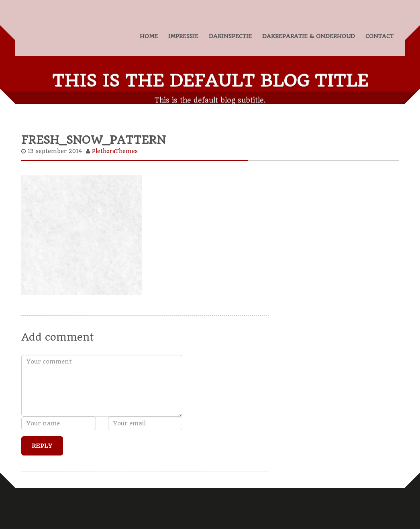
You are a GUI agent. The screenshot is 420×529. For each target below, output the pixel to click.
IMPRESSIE (183, 36)
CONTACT (379, 36)
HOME (149, 36)
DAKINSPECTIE (230, 36)
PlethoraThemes (115, 150)
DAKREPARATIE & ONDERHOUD (309, 36)
